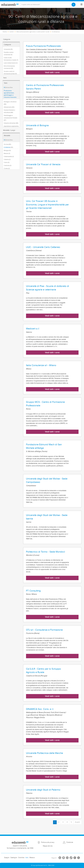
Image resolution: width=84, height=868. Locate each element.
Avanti (77, 822)
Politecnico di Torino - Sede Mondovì (45, 552)
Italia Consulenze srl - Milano (41, 365)
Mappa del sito (48, 846)
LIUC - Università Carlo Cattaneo (43, 247)
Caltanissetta (9, 157)
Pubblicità (70, 842)
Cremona (8, 166)
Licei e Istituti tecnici (11, 63)
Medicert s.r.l (33, 329)
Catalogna (14, 858)
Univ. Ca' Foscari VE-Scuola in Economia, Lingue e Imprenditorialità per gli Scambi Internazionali (47, 205)
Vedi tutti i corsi (52, 72)
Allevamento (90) (9, 107)
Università (8, 49)
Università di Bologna (37, 125)
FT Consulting (33, 591)
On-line (7, 144)
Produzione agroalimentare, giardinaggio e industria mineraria (10, 94)
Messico (32, 858)
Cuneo (7, 168)
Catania (7, 159)
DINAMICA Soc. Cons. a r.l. (40, 709)
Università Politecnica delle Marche (44, 753)
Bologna (7, 151)
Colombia (21, 858)
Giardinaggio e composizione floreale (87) (10, 118)
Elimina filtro (8, 88)
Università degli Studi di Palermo (43, 790)
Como (7, 162)
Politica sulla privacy (48, 842)
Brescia (7, 153)
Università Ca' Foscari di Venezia (43, 164)
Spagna (7, 858)
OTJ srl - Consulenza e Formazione (44, 630)
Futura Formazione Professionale (43, 46)
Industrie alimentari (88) (11, 123)
